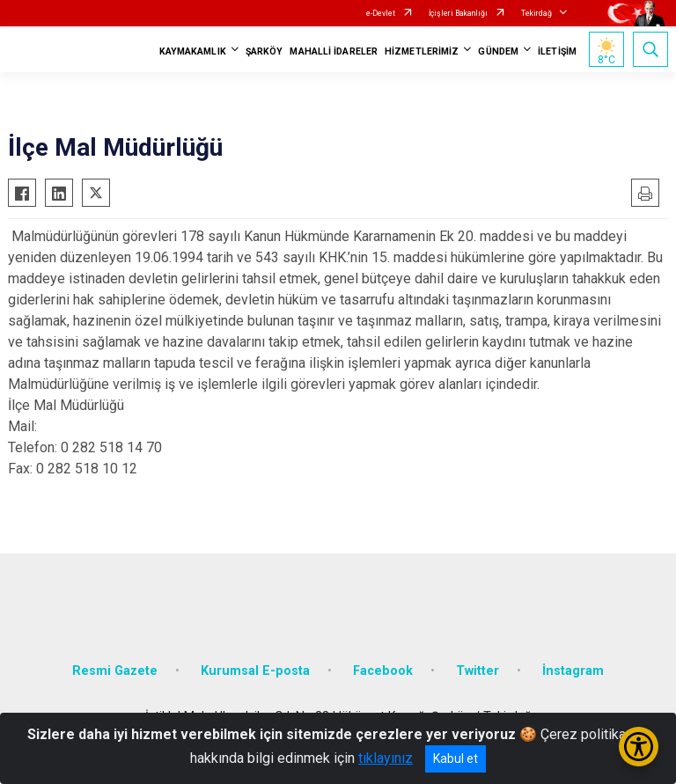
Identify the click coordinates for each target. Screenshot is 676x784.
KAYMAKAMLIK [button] (193, 51)
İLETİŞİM (557, 51)
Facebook (383, 671)
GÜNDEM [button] (498, 51)
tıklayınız (386, 758)
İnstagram (573, 671)
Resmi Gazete (115, 671)
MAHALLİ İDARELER (334, 51)
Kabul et (456, 758)
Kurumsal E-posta (255, 671)
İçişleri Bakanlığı (458, 13)
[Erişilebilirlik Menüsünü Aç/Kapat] (639, 747)
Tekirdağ (536, 13)
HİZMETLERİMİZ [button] (422, 51)
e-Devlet (381, 13)
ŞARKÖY (265, 51)
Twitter (478, 671)
